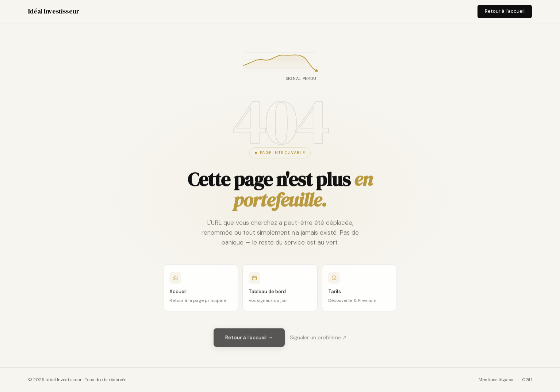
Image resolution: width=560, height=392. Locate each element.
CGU (527, 380)
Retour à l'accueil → (249, 338)
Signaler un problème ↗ (318, 338)
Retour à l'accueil (505, 11)
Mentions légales (496, 380)
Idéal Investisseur (54, 11)
